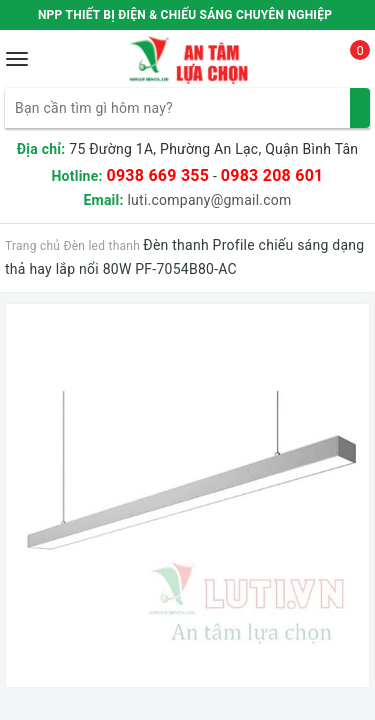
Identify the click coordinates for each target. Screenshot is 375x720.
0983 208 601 (272, 175)
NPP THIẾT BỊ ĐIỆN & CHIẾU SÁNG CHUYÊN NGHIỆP (185, 15)
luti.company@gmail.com (209, 200)
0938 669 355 (157, 175)
